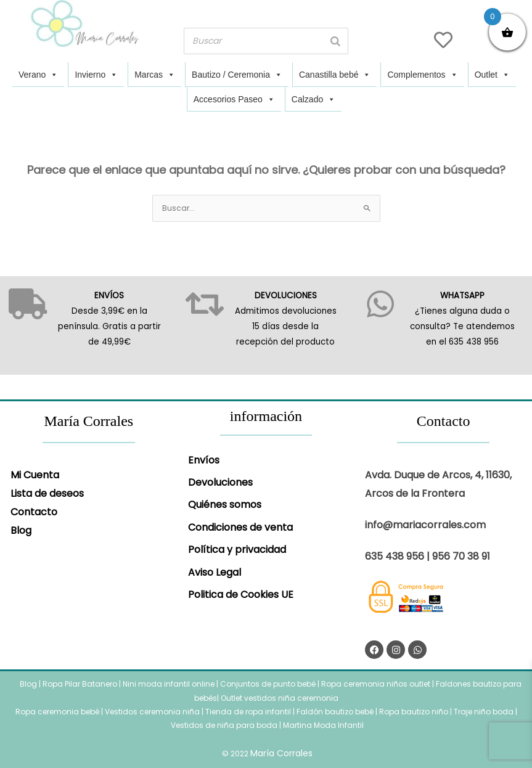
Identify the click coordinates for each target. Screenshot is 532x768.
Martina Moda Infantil (323, 725)
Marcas (155, 75)
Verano (38, 75)
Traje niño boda (484, 712)
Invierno (96, 75)
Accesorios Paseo (234, 99)
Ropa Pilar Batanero (80, 684)
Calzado (313, 99)
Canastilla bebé (335, 75)
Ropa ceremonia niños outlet (376, 684)
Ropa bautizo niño (414, 712)
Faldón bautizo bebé (335, 712)
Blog (21, 530)
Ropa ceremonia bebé (57, 712)
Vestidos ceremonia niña (152, 712)
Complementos (422, 75)
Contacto (34, 512)
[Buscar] (335, 41)
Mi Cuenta (35, 475)
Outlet (492, 75)
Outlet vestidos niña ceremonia (280, 698)
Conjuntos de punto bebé (268, 684)
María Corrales (281, 753)
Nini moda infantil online (170, 684)
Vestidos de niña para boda (224, 725)
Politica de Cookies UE (241, 594)
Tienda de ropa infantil (248, 712)
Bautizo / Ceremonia (237, 75)
